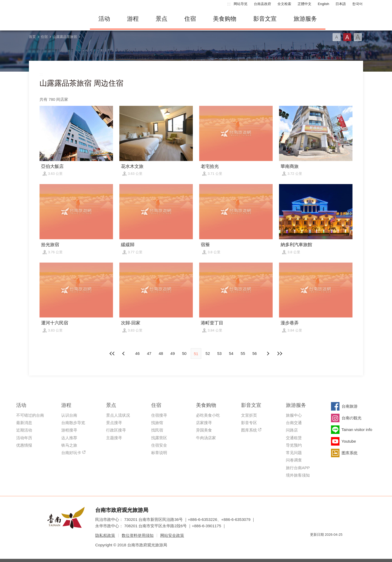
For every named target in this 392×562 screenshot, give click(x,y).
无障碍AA (333, 544)
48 (161, 353)
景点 (162, 19)
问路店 (292, 430)
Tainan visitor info (357, 430)
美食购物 (225, 19)
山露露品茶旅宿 (65, 37)
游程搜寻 (69, 430)
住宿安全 (159, 445)
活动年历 (24, 438)
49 (173, 353)
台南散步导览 (73, 423)
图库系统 (249, 430)
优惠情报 (24, 445)
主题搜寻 (114, 438)
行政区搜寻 (116, 430)
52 (208, 353)
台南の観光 (352, 418)
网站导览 (241, 4)
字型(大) (358, 37)
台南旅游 (350, 406)
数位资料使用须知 (138, 535)
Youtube (349, 441)
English (323, 4)
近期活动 (24, 430)
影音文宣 (265, 19)
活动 (104, 19)
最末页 (280, 354)
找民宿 (157, 430)
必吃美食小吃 (208, 415)
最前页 (112, 354)
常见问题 (294, 453)
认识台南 (69, 415)
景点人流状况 (118, 415)
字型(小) (337, 37)
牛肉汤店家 (206, 438)
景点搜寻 (114, 423)
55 (243, 353)
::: (229, 4)
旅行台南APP (298, 468)
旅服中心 (294, 415)
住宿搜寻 (159, 415)
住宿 (190, 19)
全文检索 (284, 4)
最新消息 (24, 423)
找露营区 (159, 438)
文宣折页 (249, 415)
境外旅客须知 (298, 475)
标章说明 (159, 453)
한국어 (357, 4)
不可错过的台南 (30, 415)
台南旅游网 (55, 19)
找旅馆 (157, 423)
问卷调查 (294, 460)
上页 (268, 354)
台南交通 (294, 423)
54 (231, 353)
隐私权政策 (105, 535)
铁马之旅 (69, 445)
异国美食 (204, 430)
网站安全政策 (172, 535)
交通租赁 (294, 438)
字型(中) (347, 37)
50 (184, 353)
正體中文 (304, 4)
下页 (124, 354)
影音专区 (249, 423)
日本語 (341, 4)
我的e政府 (314, 544)
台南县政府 (262, 4)
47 (149, 353)
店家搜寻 (204, 423)
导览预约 (294, 445)
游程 (133, 19)
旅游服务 (305, 19)
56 (255, 353)
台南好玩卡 (71, 453)
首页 (32, 37)
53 (219, 353)
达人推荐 (69, 438)
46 (138, 353)
